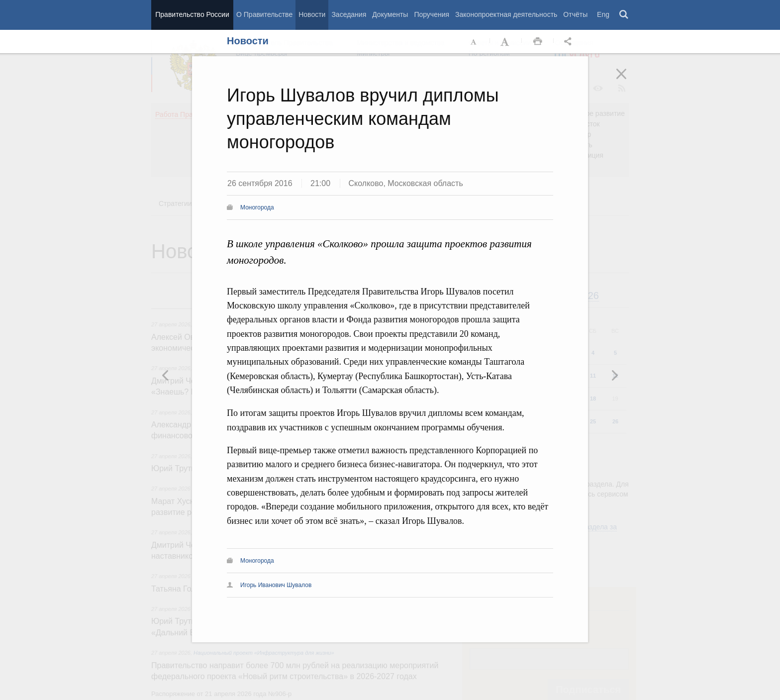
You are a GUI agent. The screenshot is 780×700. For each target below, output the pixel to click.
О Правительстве (264, 14)
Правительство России (192, 14)
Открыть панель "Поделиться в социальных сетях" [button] (570, 42)
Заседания (349, 14)
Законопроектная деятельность (506, 14)
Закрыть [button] (628, 81)
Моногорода (257, 207)
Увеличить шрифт (506, 42)
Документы (390, 14)
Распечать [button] (538, 42)
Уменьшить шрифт (474, 42)
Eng (603, 14)
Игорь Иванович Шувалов (276, 585)
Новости (312, 14)
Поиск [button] (624, 15)
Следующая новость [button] (166, 375)
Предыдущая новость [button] (614, 375)
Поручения (432, 14)
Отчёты (575, 14)
